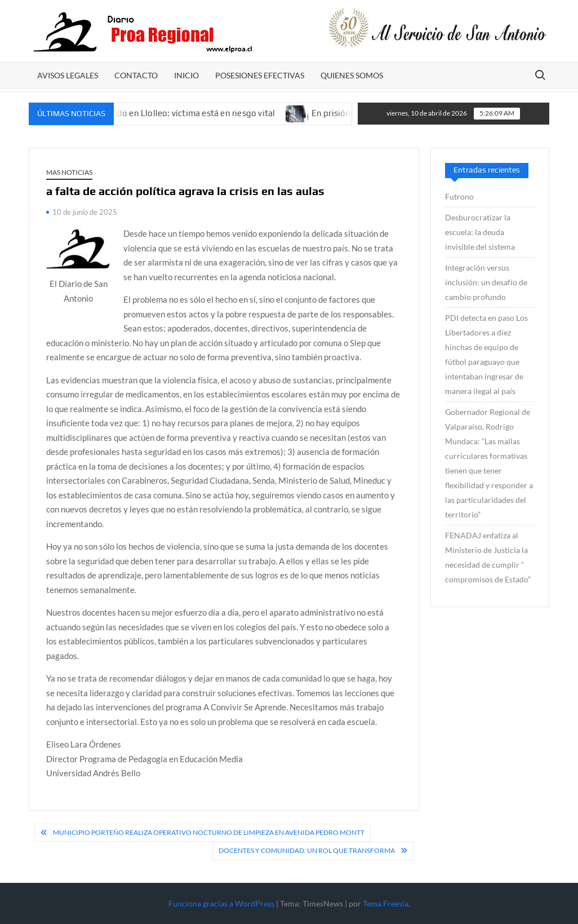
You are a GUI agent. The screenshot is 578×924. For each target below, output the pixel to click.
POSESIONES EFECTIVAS (260, 75)
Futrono (459, 196)
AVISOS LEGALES (68, 75)
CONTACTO (136, 75)
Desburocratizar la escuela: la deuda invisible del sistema (480, 232)
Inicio (186, 75)
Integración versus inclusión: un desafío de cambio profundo (486, 282)
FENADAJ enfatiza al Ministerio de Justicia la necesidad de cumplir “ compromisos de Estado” (488, 557)
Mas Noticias (69, 172)
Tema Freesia (386, 903)
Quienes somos (352, 75)
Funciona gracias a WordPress (221, 903)
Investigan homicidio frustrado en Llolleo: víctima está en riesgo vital (148, 113)
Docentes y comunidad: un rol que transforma (307, 850)
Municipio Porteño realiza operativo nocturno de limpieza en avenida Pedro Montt (209, 832)
